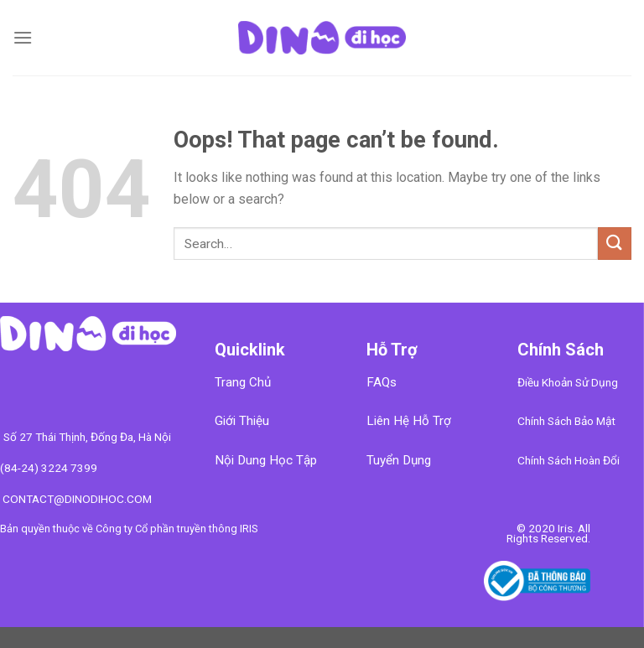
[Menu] (23, 37)
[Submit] (615, 244)
